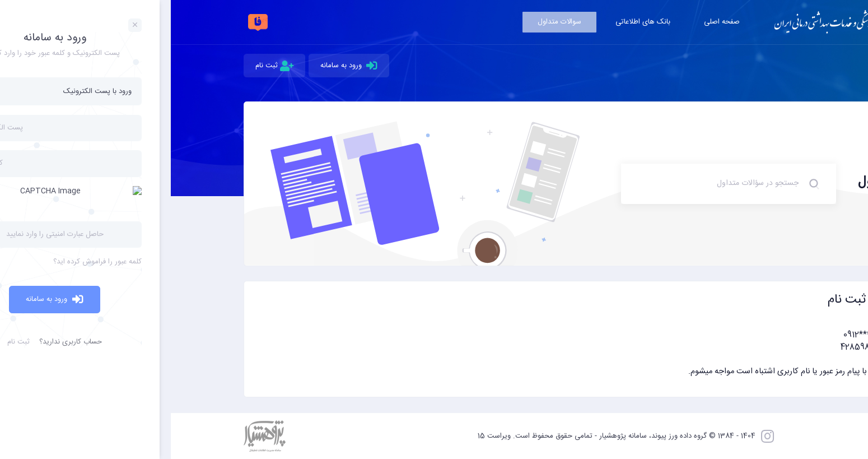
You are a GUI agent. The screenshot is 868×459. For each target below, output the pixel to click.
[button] (434, 355)
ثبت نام (104, 66)
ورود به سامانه (178, 66)
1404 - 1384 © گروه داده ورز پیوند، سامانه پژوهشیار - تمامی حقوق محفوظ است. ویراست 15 (446, 436)
